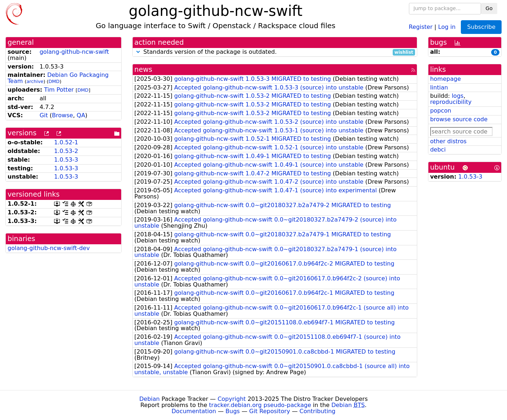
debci (438, 150)
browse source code (459, 119)
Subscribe (481, 27)
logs (458, 96)
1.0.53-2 (66, 151)
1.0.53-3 (66, 160)
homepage (446, 79)
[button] (138, 52)
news (144, 69)
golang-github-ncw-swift (74, 52)
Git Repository (270, 411)
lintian (439, 87)
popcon (441, 111)
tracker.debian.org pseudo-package (260, 405)
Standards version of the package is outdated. (275, 52)
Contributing (318, 411)
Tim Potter (59, 90)
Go (489, 8)
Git (44, 115)
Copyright (232, 399)
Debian (149, 399)
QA (81, 115)
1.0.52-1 (66, 142)
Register (421, 27)
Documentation (194, 411)
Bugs (233, 411)
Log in (447, 27)
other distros (448, 141)
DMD (54, 81)
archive (35, 81)
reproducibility (451, 102)
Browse (62, 115)
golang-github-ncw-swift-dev (49, 248)
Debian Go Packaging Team (58, 78)
